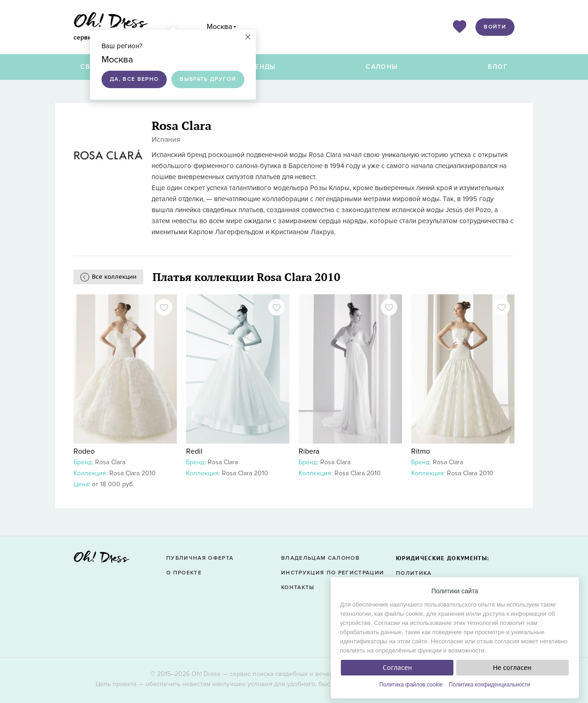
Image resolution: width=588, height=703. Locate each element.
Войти (495, 27)
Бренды (261, 67)
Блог (498, 67)
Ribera (309, 451)
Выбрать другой (208, 79)
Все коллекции (114, 277)
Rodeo (84, 451)
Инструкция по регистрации (333, 573)
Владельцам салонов (320, 558)
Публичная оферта (200, 558)
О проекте (184, 573)
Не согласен (512, 668)
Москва (219, 27)
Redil (194, 451)
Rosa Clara (110, 462)
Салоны (382, 67)
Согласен (397, 668)
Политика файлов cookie (411, 685)
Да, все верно (134, 79)
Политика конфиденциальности (489, 685)
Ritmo (421, 451)
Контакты (298, 588)
